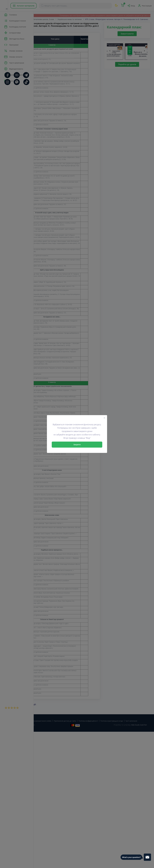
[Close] (104, 418)
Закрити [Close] (77, 445)
